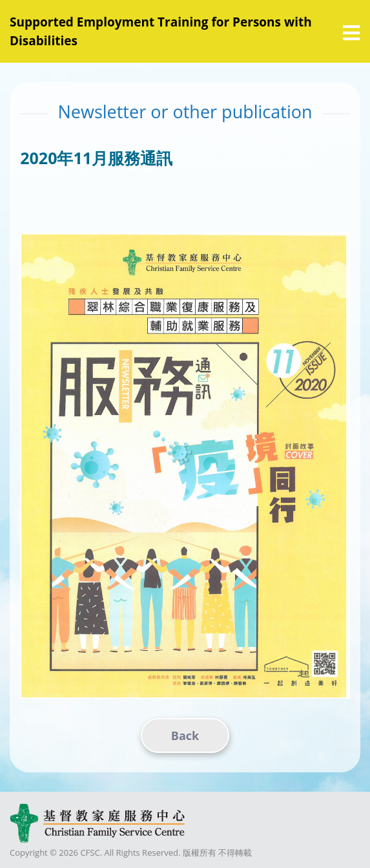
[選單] (351, 33)
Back (185, 736)
